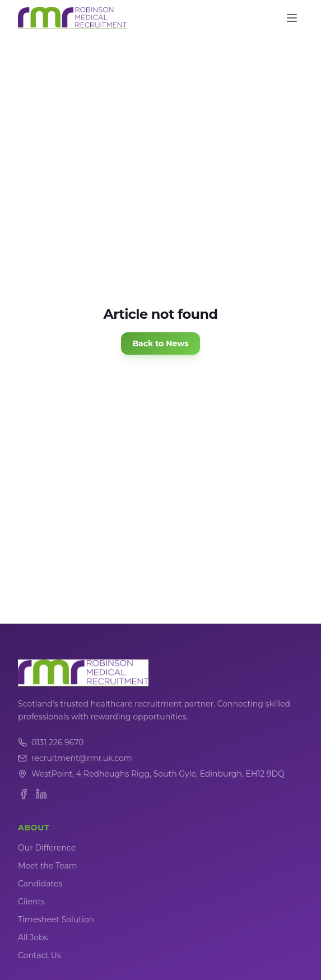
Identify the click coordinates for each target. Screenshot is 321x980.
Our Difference (47, 848)
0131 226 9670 (51, 742)
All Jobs (33, 937)
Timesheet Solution (56, 919)
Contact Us (39, 955)
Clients (31, 902)
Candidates (40, 884)
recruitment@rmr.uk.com (75, 758)
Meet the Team (48, 866)
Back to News (160, 343)
